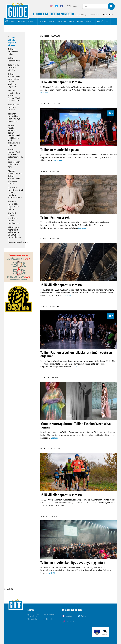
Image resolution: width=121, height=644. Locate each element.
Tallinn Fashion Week (14, 59)
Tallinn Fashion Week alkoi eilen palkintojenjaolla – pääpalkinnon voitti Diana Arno (15, 158)
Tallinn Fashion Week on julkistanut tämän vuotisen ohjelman (14, 80)
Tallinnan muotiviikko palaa (13, 52)
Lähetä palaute (49, 614)
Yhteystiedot (32, 619)
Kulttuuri (90, 21)
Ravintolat (32, 21)
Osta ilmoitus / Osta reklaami (33, 615)
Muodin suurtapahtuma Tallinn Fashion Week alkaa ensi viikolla (15, 177)
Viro (107, 21)
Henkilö (100, 21)
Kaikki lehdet (108, 15)
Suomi (75, 6)
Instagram (70, 621)
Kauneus (52, 21)
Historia (80, 21)
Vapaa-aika (62, 21)
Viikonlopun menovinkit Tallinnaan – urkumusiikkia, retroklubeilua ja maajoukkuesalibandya (18, 235)
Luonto (71, 21)
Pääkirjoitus (10, 21)
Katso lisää (9, 589)
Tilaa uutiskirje (80, 15)
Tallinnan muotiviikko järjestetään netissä (13, 205)
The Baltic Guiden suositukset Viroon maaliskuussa (14, 218)
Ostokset (42, 21)
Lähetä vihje (94, 15)
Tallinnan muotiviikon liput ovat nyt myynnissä (14, 118)
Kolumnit (21, 21)
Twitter (84, 616)
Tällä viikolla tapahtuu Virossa (13, 41)
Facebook (69, 616)
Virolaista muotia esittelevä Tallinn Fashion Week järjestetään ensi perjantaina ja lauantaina (14, 135)
